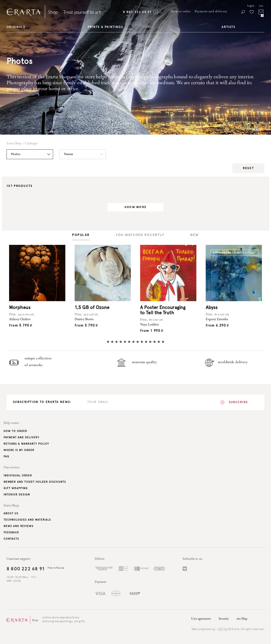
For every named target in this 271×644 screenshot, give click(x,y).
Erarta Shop (14, 144)
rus (261, 6)
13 (159, 342)
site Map (242, 619)
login (251, 6)
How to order (181, 12)
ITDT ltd (223, 629)
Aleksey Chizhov (20, 320)
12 (155, 342)
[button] (30, 154)
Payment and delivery (211, 12)
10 (146, 342)
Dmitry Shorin (84, 320)
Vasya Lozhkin (149, 325)
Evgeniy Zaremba (217, 320)
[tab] (81, 235)
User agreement (201, 619)
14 (163, 342)
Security (224, 619)
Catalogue (31, 144)
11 (150, 342)
